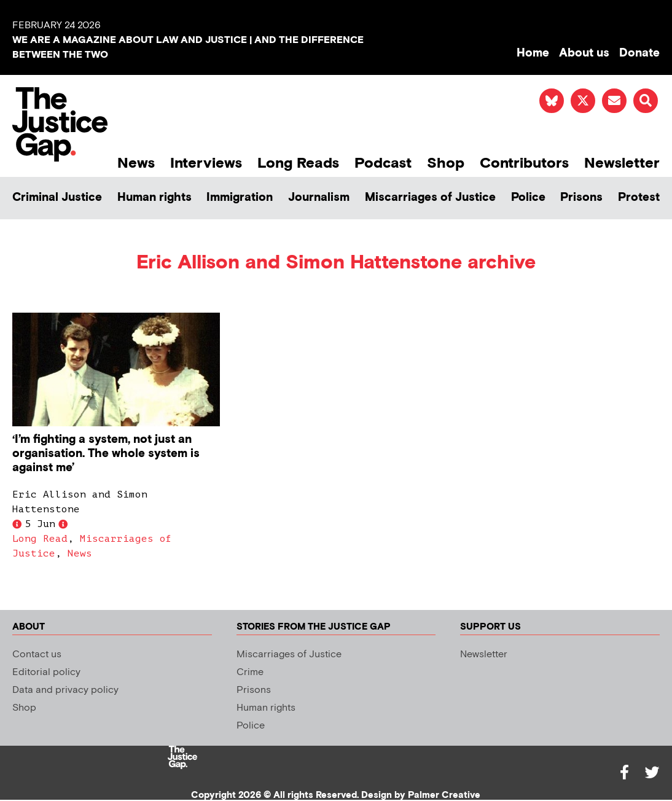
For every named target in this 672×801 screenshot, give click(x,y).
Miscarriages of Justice (430, 197)
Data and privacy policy (65, 690)
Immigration (240, 197)
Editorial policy (46, 672)
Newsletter (622, 163)
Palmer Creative (444, 795)
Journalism (319, 197)
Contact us (37, 654)
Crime (250, 672)
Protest (639, 197)
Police (528, 197)
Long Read (40, 539)
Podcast (383, 163)
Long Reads (298, 163)
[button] (646, 101)
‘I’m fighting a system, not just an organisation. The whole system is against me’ (106, 454)
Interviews (206, 163)
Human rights (154, 197)
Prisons (581, 197)
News (136, 163)
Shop (446, 163)
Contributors (524, 163)
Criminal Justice (57, 197)
